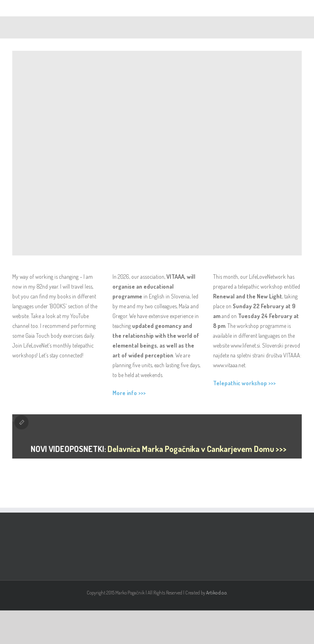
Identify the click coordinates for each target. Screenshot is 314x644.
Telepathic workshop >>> (244, 383)
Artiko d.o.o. (217, 593)
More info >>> (129, 393)
